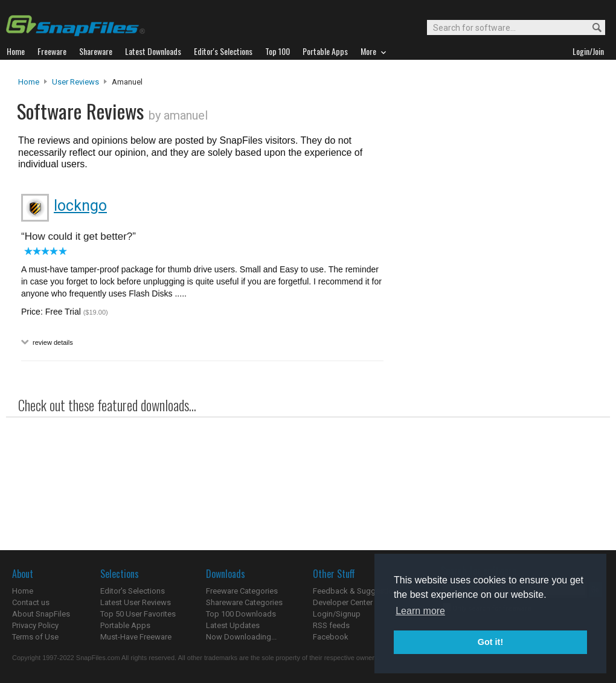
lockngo (80, 206)
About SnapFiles (41, 614)
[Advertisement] (493, 216)
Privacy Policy (35, 625)
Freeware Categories (242, 591)
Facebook (331, 637)
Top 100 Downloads (241, 614)
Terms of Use (35, 637)
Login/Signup (337, 614)
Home (29, 82)
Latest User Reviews (136, 602)
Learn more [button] (420, 611)
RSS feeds (331, 625)
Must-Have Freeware (136, 637)
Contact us (31, 602)
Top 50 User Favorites (138, 614)
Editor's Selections (133, 591)
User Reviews (75, 82)
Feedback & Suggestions (357, 591)
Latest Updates (233, 625)
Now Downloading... (241, 637)
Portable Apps (125, 625)
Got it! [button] (490, 642)
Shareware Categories (244, 602)
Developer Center (343, 602)
